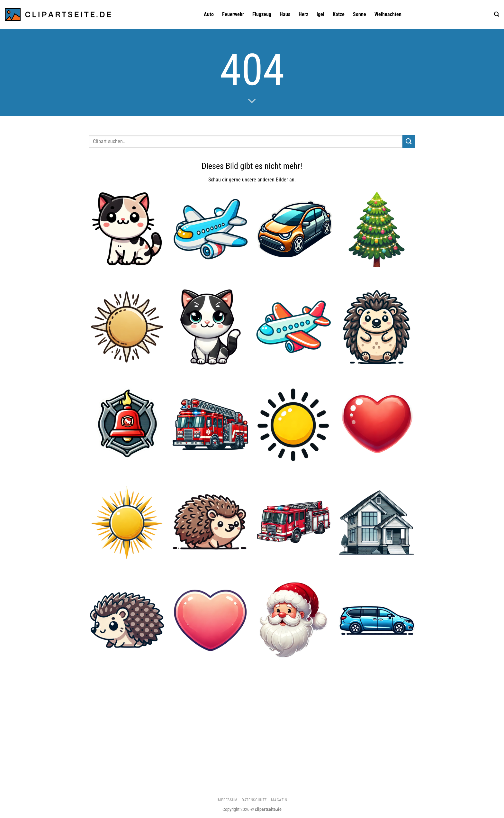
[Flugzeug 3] (294, 327)
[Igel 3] (377, 327)
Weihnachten (388, 14)
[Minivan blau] (377, 620)
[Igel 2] (127, 620)
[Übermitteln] (409, 141)
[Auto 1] (294, 229)
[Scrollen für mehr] (252, 101)
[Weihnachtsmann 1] (294, 620)
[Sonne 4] (294, 424)
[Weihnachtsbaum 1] (377, 229)
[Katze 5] (210, 327)
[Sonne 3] (127, 327)
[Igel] (210, 522)
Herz (303, 14)
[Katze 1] (127, 229)
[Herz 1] (377, 424)
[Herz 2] (210, 620)
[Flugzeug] (210, 229)
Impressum (227, 800)
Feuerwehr (233, 14)
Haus (285, 14)
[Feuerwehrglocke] (127, 424)
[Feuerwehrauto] (210, 424)
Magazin (279, 800)
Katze (339, 14)
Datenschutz (254, 800)
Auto (209, 14)
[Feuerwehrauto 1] (294, 522)
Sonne (360, 14)
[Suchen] (497, 14)
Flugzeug (262, 14)
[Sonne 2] (127, 522)
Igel (320, 14)
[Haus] (377, 522)
